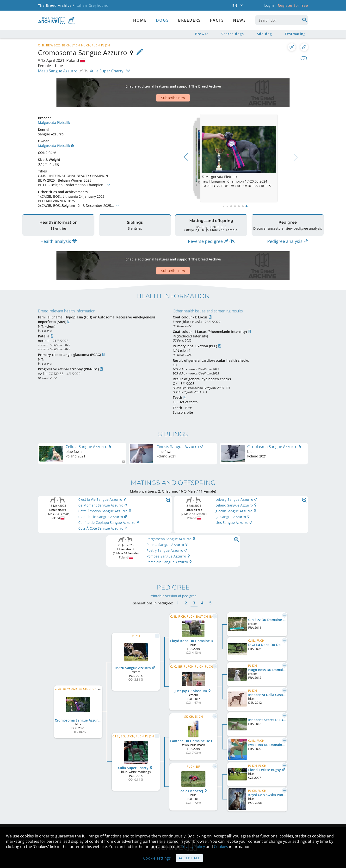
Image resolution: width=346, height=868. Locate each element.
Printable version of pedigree (173, 567)
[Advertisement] (154, 84)
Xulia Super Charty (107, 71)
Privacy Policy (193, 847)
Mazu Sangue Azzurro (58, 71)
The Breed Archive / (56, 5)
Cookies (221, 847)
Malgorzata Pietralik (54, 106)
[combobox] (282, 20)
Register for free (293, 5)
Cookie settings (157, 858)
